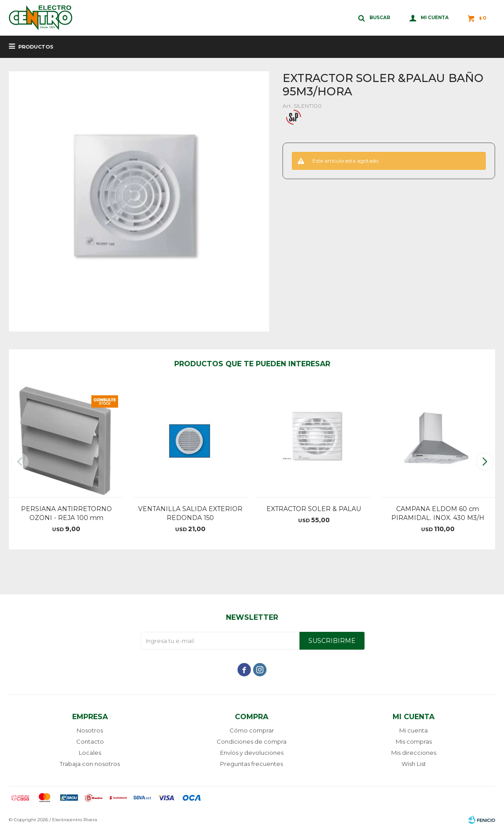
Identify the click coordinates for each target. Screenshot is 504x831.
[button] (485, 462)
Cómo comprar (252, 730)
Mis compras (414, 741)
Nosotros (90, 730)
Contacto (90, 741)
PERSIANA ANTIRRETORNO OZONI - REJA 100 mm (66, 513)
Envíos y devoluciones (252, 753)
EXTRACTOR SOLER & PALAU (314, 509)
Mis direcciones (414, 753)
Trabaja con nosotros (90, 764)
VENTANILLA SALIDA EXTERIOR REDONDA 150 (190, 513)
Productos (36, 47)
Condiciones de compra (252, 741)
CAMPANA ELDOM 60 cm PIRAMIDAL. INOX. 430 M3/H (438, 513)
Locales (90, 753)
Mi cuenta (414, 730)
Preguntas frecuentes (252, 764)
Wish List (414, 764)
